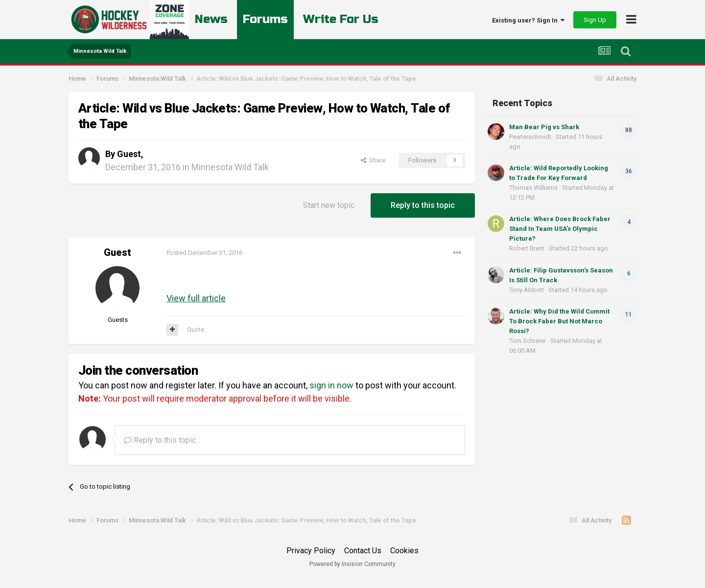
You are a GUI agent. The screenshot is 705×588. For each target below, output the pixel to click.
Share (373, 160)
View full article (196, 298)
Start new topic (329, 205)
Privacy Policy (311, 551)
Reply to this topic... (162, 440)
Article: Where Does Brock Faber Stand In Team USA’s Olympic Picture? (560, 229)
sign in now (331, 385)
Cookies (404, 551)
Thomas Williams (533, 188)
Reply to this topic (423, 205)
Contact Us (363, 551)
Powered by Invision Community (352, 564)
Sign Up (595, 20)
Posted (204, 253)
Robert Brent (527, 248)
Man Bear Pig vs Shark (544, 127)
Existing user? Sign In (528, 20)
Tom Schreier (528, 341)
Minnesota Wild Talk (230, 167)
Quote (196, 329)
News (211, 19)
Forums (265, 19)
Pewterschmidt (530, 137)
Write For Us (341, 19)
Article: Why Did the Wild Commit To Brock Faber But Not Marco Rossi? (559, 321)
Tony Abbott (527, 290)
